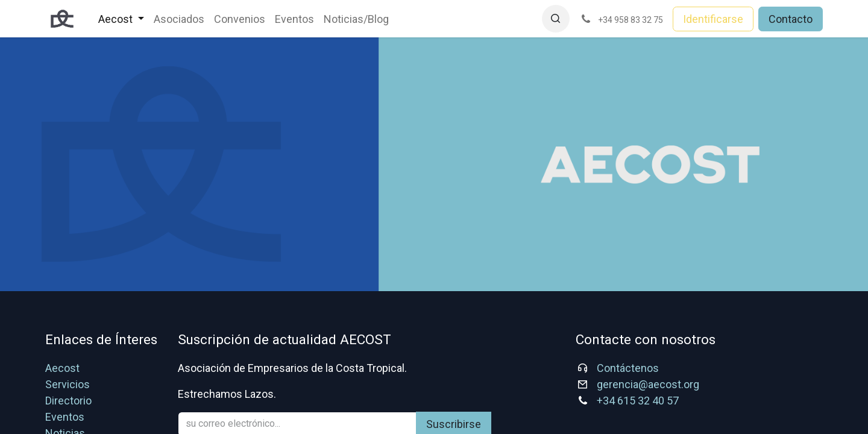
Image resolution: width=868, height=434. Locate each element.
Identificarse (713, 19)
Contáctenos (628, 368)
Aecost (62, 368)
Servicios (68, 384)
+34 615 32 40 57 (638, 401)
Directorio (68, 401)
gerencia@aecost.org (648, 384)
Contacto (791, 19)
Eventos (65, 417)
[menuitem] (121, 19)
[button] (556, 19)
